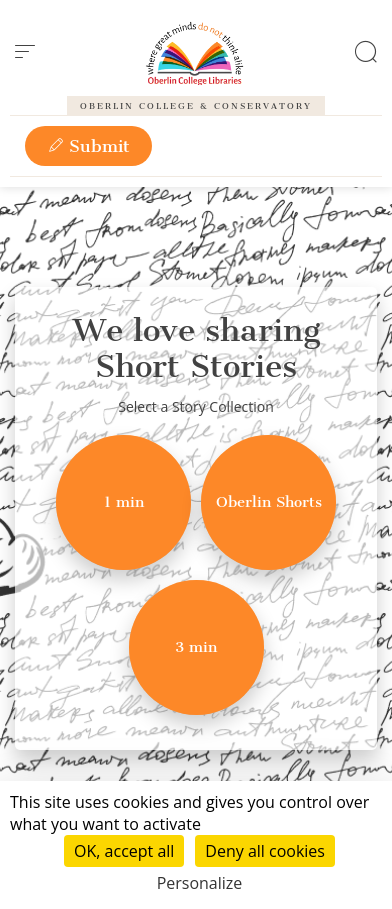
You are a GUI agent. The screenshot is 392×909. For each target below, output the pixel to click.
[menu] (25, 52)
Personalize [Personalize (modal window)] (200, 883)
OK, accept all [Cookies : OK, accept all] (124, 851)
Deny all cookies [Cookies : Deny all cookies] (265, 851)
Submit (88, 146)
